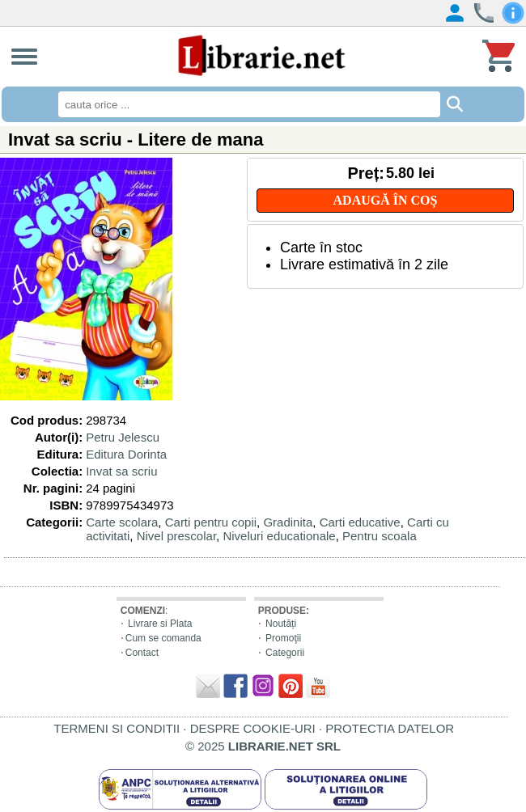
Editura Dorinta (126, 454)
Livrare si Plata (160, 624)
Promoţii (283, 638)
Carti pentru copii (211, 522)
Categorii (285, 653)
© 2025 (263, 746)
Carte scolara (122, 522)
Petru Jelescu (123, 437)
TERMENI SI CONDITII (117, 728)
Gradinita (288, 522)
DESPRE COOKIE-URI (253, 728)
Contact (142, 653)
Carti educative (360, 522)
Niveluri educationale (279, 536)
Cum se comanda (163, 638)
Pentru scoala (380, 536)
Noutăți (281, 624)
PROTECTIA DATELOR (390, 728)
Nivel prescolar (176, 536)
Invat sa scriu (121, 471)
